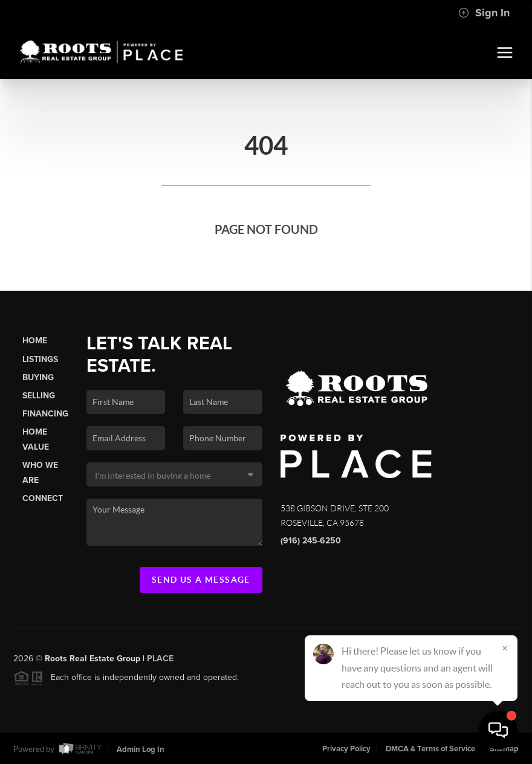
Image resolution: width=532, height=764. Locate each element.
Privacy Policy (346, 749)
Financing (45, 414)
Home (35, 341)
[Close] (505, 648)
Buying (38, 377)
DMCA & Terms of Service (430, 749)
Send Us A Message (201, 580)
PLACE (160, 662)
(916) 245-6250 (311, 541)
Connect (43, 498)
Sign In (484, 13)
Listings (40, 359)
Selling (39, 396)
